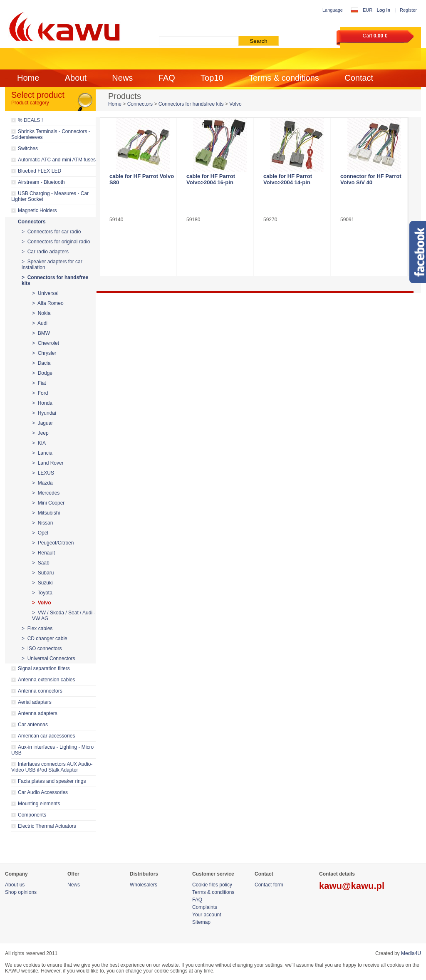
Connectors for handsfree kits (191, 104)
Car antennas (33, 725)
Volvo (235, 104)
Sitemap (201, 922)
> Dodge (42, 373)
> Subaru (43, 573)
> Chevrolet (46, 343)
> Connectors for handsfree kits (55, 280)
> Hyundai (44, 413)
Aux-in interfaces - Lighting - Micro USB (52, 750)
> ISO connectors (42, 648)
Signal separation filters (44, 668)
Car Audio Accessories (43, 792)
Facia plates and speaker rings (52, 781)
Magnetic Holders (37, 210)
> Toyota (42, 593)
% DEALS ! (30, 120)
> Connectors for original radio (56, 242)
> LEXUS (43, 473)
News (122, 78)
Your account (207, 915)
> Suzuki (42, 583)
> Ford (40, 393)
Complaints (205, 907)
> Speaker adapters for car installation (52, 265)
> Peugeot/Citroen (53, 543)
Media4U (411, 953)
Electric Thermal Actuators (47, 826)
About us (15, 885)
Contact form (269, 885)
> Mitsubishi (46, 513)
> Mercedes (46, 493)
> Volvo (41, 603)
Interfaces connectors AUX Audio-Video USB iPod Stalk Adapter (52, 767)
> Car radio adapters (45, 252)
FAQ (167, 78)
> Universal (45, 293)
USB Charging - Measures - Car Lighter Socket (50, 196)
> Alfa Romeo (48, 303)
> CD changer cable (45, 638)
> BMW (41, 333)
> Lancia (42, 453)
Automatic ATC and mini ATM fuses (57, 160)
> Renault (43, 553)
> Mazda (42, 483)
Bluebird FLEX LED (40, 171)
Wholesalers (144, 885)
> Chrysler (44, 353)
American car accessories (46, 736)
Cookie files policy (212, 885)
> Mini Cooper (48, 503)
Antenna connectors (40, 691)
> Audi (40, 323)
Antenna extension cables (46, 680)
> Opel (40, 533)
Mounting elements (39, 804)
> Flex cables (37, 629)
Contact (359, 78)
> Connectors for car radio (51, 232)
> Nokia (41, 313)
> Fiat (39, 383)
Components (32, 815)
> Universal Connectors (48, 658)
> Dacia (41, 363)
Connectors (32, 222)
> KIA (39, 443)
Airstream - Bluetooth (41, 182)
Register (408, 10)
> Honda (42, 403)
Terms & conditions (284, 78)
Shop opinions (21, 892)
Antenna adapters (38, 713)
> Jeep (40, 433)
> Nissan (42, 523)
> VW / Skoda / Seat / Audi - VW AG (64, 616)
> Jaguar (42, 423)
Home (28, 78)
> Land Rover (48, 463)
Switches (28, 148)
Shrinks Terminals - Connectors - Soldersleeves (51, 134)
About (76, 78)
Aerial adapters (35, 702)
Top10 (212, 78)
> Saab (41, 563)
